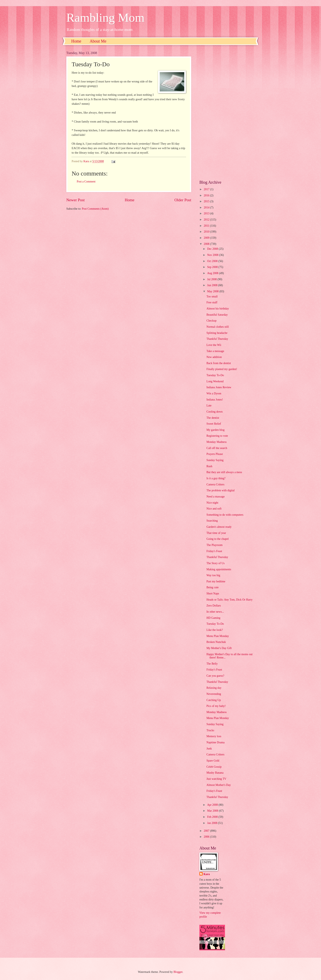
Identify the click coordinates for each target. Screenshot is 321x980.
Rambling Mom (105, 18)
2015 (207, 201)
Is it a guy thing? (216, 478)
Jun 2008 (213, 285)
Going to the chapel (217, 539)
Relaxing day (214, 688)
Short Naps (213, 594)
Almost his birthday (218, 309)
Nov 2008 (213, 255)
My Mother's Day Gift (219, 648)
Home (76, 41)
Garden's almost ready (219, 527)
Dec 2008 (213, 249)
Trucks (210, 730)
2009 (207, 238)
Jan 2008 (213, 823)
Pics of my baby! (216, 706)
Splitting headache (217, 333)
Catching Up (214, 700)
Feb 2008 (213, 817)
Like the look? (215, 630)
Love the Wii (214, 345)
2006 (207, 837)
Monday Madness (216, 442)
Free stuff (212, 302)
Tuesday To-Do (215, 375)
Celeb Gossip (214, 767)
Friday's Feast (214, 551)
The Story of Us (215, 563)
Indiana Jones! (215, 400)
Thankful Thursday (217, 339)
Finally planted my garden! (222, 369)
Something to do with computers (225, 515)
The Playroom (214, 545)
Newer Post (76, 200)
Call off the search (217, 448)
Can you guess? (215, 676)
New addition (214, 357)
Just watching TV (216, 779)
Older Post (183, 200)
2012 (207, 220)
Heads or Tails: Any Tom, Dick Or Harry (229, 600)
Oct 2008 (213, 261)
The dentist (213, 418)
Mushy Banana (215, 773)
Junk (209, 749)
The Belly (212, 664)
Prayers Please (215, 454)
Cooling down (214, 412)
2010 (207, 232)
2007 (207, 831)
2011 (207, 226)
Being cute (212, 587)
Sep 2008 (213, 267)
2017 (207, 189)
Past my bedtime (216, 581)
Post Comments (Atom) (95, 209)
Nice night (212, 503)
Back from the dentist (219, 363)
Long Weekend (215, 381)
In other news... (215, 612)
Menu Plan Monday (218, 636)
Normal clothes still (218, 327)
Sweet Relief (214, 424)
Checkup (211, 321)
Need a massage (215, 497)
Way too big (213, 575)
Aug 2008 (213, 273)
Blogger (178, 972)
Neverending (214, 694)
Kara (207, 874)
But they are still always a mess (224, 472)
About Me (98, 41)
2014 (207, 208)
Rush (209, 466)
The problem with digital (220, 490)
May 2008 (213, 291)
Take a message (215, 351)
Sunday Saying (215, 460)
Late (209, 406)
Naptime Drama (215, 742)
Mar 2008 (213, 811)
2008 (207, 244)
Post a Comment (86, 182)
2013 (207, 213)
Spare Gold (213, 761)
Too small (212, 296)
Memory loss (214, 736)
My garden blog (215, 430)
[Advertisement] (227, 113)
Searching (212, 521)
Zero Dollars (214, 606)
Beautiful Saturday (217, 315)
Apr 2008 (213, 805)
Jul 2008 (212, 279)
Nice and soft (214, 509)
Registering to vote (217, 436)
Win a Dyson (214, 393)
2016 (207, 195)
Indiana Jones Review (219, 387)
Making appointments (219, 569)
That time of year (216, 533)
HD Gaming (213, 618)
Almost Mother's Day (219, 785)
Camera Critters (215, 484)
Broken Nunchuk (216, 642)
